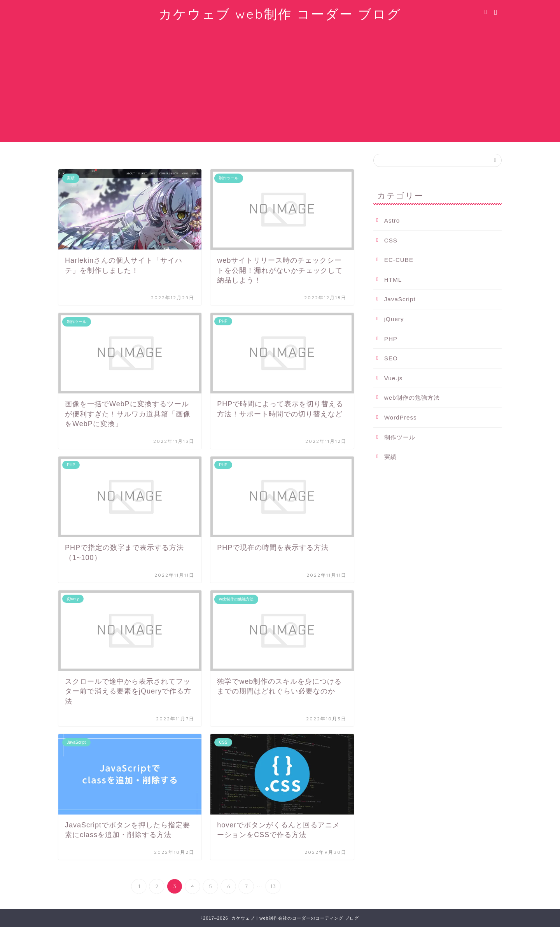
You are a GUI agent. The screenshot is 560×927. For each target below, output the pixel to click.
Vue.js (394, 378)
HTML (393, 280)
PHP (391, 339)
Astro (392, 220)
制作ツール (400, 437)
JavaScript (400, 299)
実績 (390, 457)
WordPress (401, 417)
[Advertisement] (280, 88)
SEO (391, 358)
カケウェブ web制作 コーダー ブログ (280, 14)
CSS (391, 240)
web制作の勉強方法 (412, 398)
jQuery (394, 319)
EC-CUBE (399, 260)
